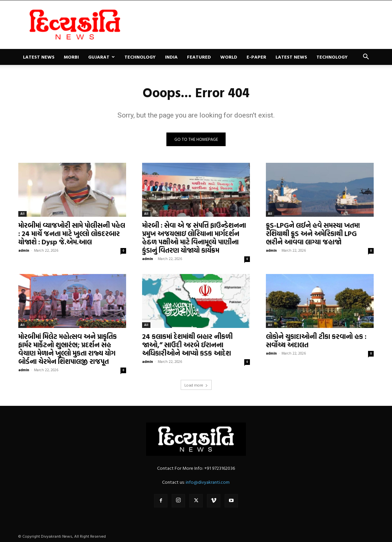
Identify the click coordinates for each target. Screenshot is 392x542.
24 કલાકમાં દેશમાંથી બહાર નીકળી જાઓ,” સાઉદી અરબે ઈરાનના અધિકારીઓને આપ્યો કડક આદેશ (187, 345)
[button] (366, 57)
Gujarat (101, 57)
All (22, 214)
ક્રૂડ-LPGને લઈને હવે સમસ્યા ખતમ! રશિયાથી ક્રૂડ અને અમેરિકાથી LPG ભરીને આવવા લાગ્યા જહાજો (313, 233)
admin (24, 250)
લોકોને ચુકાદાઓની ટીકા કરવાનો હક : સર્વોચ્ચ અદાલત (316, 340)
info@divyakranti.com (208, 482)
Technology (140, 57)
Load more (196, 385)
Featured (199, 57)
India (171, 57)
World (229, 57)
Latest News (39, 57)
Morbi (71, 57)
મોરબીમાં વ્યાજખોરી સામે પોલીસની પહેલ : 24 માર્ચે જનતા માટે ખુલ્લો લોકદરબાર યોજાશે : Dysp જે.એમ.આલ (72, 233)
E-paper (256, 57)
